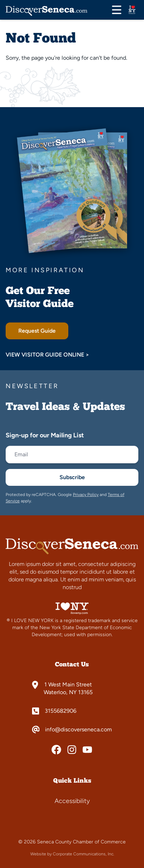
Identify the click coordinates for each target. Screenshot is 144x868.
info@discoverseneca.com (79, 730)
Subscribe (72, 477)
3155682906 (61, 711)
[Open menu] (117, 10)
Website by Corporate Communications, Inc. (72, 854)
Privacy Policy (86, 495)
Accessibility (72, 801)
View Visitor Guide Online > (47, 355)
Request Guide (37, 331)
